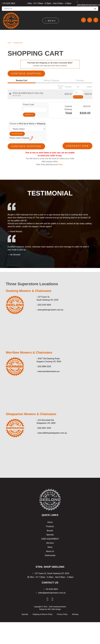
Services (50, 541)
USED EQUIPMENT (50, 537)
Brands (50, 529)
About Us (50, 549)
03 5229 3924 (8, 3)
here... (61, 163)
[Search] (47, 9)
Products (50, 525)
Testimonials (50, 554)
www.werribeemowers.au (48, 370)
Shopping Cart (18, 43)
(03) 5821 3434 (44, 426)
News (50, 545)
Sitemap (75, 613)
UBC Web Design (54, 607)
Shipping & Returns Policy (43, 613)
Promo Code (29, 104)
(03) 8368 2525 (44, 365)
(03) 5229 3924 (44, 303)
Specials (50, 533)
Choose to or (27, 123)
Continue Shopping (27, 73)
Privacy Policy (62, 613)
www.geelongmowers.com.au (50, 308)
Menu (51, 21)
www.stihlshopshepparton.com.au (52, 431)
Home (9, 43)
